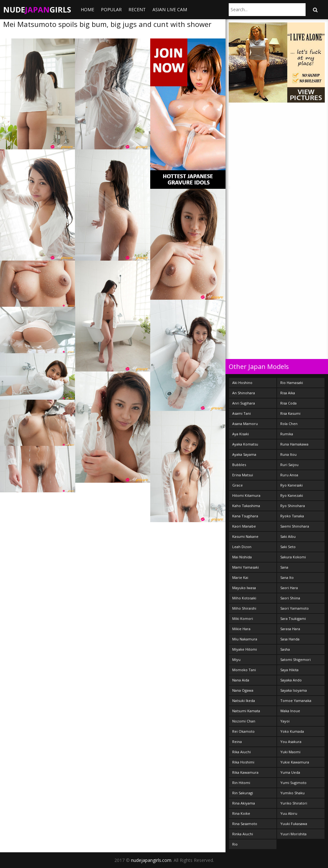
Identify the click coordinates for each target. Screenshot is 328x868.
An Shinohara (244, 393)
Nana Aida (241, 680)
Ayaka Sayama (244, 454)
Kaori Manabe (244, 526)
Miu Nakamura (245, 639)
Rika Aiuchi (242, 752)
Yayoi (285, 721)
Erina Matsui (243, 475)
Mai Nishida (242, 557)
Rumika (287, 434)
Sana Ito (287, 577)
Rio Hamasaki (292, 383)
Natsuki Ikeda (244, 701)
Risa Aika (288, 393)
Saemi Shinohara (295, 526)
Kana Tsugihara (245, 516)
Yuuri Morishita (293, 834)
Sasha (285, 649)
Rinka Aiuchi (243, 834)
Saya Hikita (289, 670)
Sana (284, 567)
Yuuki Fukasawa (294, 824)
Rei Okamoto (243, 731)
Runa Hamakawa (294, 444)
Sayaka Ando (291, 680)
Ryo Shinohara (293, 506)
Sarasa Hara (290, 629)
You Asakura (291, 742)
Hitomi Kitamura (246, 495)
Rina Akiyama (244, 803)
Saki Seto (288, 547)
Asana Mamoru (245, 424)
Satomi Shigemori (295, 659)
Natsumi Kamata (246, 711)
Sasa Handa (290, 639)
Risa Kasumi (290, 413)
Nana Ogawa (243, 690)
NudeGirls (37, 9)
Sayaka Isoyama (294, 690)
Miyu (236, 659)
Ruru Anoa (289, 475)
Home (87, 9)
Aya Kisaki (241, 434)
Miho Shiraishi (244, 608)
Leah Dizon (242, 547)
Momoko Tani (244, 670)
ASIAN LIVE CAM (170, 9)
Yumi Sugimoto (293, 783)
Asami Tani (242, 413)
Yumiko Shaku (292, 793)
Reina (237, 742)
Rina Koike (241, 813)
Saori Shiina (290, 598)
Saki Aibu (288, 536)
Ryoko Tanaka (292, 516)
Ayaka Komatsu (245, 444)
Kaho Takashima (246, 506)
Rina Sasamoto (245, 824)
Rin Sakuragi (243, 793)
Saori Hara (289, 588)
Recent (137, 9)
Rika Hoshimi (243, 762)
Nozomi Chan (244, 721)
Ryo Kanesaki (291, 485)
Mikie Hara (241, 629)
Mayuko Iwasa (244, 588)
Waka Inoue (290, 711)
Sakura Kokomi (293, 557)
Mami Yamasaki (246, 567)
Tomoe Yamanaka (296, 701)
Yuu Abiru (289, 813)
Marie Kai (240, 577)
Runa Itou (288, 454)
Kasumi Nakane (245, 536)
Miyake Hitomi (245, 649)
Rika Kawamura (245, 772)
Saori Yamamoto (295, 608)
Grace (238, 485)
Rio (235, 844)
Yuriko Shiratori (294, 803)
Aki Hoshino (242, 383)
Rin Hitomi (241, 783)
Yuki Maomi (290, 752)
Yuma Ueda (290, 772)
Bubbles (239, 465)
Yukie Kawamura (295, 762)
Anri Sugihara (244, 403)
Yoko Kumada (292, 731)
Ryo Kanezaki (292, 495)
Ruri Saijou (289, 465)
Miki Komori (243, 618)
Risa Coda (288, 403)
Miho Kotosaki (244, 598)
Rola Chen (289, 424)
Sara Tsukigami (293, 618)
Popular (111, 9)
